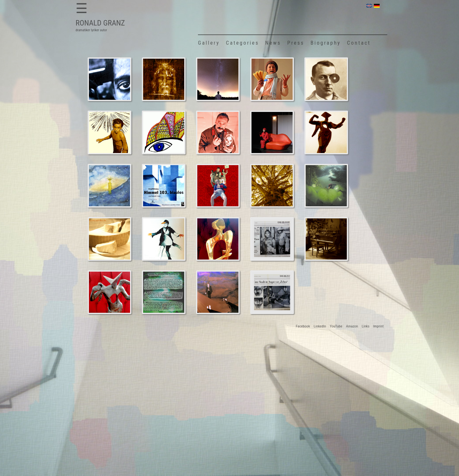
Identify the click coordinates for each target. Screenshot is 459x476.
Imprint (379, 326)
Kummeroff (218, 292)
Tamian (109, 133)
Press (296, 43)
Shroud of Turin (163, 79)
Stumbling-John (326, 186)
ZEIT (272, 239)
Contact (359, 43)
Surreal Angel (326, 133)
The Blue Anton (218, 79)
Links (366, 326)
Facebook (303, 326)
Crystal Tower (272, 133)
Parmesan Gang (109, 239)
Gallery (209, 43)
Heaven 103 (164, 186)
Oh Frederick (272, 79)
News (273, 43)
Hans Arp (326, 79)
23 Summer (326, 239)
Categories (243, 43)
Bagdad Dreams (109, 79)
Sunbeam (109, 186)
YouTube (336, 326)
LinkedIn (320, 326)
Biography (326, 43)
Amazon (352, 326)
